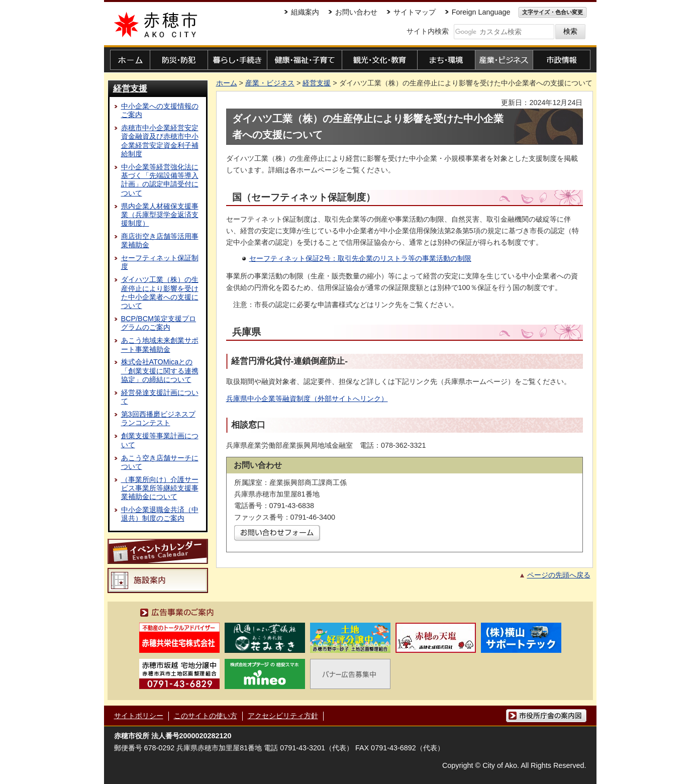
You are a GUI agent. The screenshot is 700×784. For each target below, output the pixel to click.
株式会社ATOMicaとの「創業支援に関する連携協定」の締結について (160, 371)
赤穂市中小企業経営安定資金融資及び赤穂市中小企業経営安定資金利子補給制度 (160, 141)
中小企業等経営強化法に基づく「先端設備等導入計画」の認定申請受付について (160, 180)
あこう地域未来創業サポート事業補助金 (160, 345)
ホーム (227, 83)
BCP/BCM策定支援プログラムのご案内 (159, 323)
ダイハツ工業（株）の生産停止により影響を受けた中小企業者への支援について (160, 292)
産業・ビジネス (270, 83)
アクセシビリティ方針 (283, 716)
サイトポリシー (139, 716)
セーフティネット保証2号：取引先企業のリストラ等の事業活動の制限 (360, 258)
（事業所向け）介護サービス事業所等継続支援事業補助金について (160, 488)
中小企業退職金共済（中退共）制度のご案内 (160, 514)
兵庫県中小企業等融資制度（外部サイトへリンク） (307, 399)
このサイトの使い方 (206, 716)
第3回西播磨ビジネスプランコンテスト (158, 418)
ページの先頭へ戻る (559, 575)
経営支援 (130, 88)
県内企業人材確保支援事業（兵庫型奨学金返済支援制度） (160, 215)
